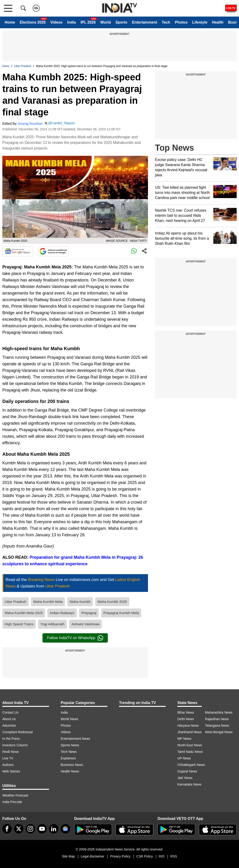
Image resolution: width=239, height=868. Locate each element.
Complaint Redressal (18, 732)
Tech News (69, 752)
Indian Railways (62, 613)
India (72, 22)
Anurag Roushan (30, 124)
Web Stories (11, 771)
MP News (184, 739)
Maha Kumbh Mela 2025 (24, 613)
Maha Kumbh (80, 602)
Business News (72, 765)
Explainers (68, 758)
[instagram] (30, 829)
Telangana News (217, 726)
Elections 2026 (33, 22)
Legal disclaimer (93, 856)
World (106, 22)
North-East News (190, 745)
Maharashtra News (219, 712)
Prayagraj (89, 613)
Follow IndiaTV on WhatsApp (75, 638)
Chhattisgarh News (191, 765)
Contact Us (10, 712)
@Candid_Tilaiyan (61, 123)
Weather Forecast (15, 795)
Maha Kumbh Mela (48, 602)
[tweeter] (19, 829)
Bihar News (186, 712)
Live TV (8, 758)
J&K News (185, 778)
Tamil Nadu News (190, 752)
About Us (9, 719)
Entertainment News (75, 739)
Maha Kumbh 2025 (112, 602)
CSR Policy (145, 856)
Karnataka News (189, 784)
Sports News (70, 745)
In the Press (11, 739)
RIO (162, 856)
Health (218, 22)
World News (69, 719)
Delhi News (186, 719)
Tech (166, 22)
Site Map (68, 856)
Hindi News (11, 752)
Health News (70, 771)
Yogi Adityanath (52, 624)
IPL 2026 (88, 22)
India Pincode (12, 802)
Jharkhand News (190, 732)
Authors (8, 765)
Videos (56, 22)
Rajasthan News (217, 719)
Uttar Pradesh (23, 66)
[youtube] (42, 829)
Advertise (9, 726)
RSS (174, 856)
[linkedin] (54, 829)
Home (10, 22)
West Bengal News (219, 732)
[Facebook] (7, 829)
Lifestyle (200, 22)
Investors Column (15, 745)
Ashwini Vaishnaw (85, 624)
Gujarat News (187, 771)
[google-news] (65, 829)
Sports (121, 22)
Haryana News (188, 726)
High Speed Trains (19, 624)
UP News (184, 758)
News (6, 66)
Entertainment (144, 22)
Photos (181, 22)
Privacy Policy (120, 856)
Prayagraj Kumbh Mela (121, 613)
